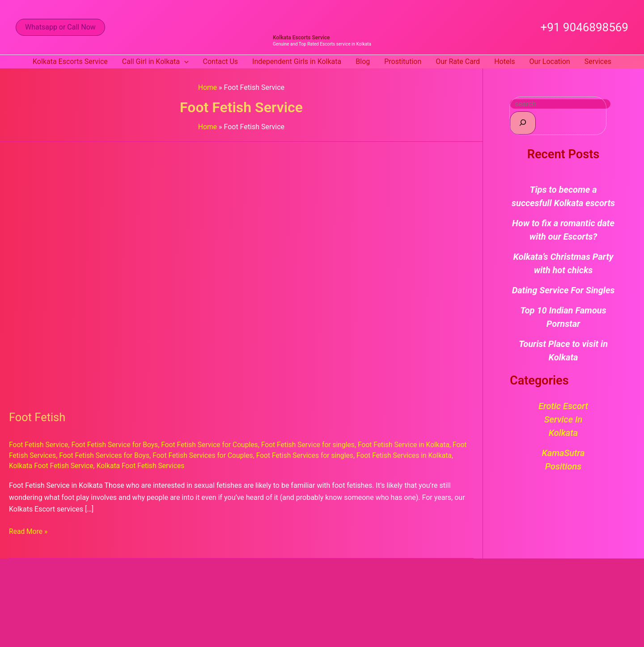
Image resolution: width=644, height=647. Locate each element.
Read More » (29, 530)
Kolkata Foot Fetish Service (79, 465)
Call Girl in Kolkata (155, 62)
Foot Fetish (38, 417)
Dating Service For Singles (563, 290)
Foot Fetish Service (39, 445)
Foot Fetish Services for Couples (224, 455)
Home (207, 87)
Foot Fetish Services (41, 455)
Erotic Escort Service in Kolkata (563, 419)
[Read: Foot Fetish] (238, 270)
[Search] (523, 123)
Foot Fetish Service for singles (315, 445)
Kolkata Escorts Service (301, 38)
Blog (363, 61)
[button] (60, 27)
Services (598, 61)
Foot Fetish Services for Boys (123, 455)
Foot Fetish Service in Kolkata (413, 445)
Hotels (504, 61)
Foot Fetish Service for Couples (214, 445)
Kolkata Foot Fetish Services (171, 465)
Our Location (550, 61)
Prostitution (403, 61)
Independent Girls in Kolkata (297, 61)
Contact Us (221, 61)
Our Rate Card (458, 61)
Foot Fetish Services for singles (328, 455)
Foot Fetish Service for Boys (117, 445)
